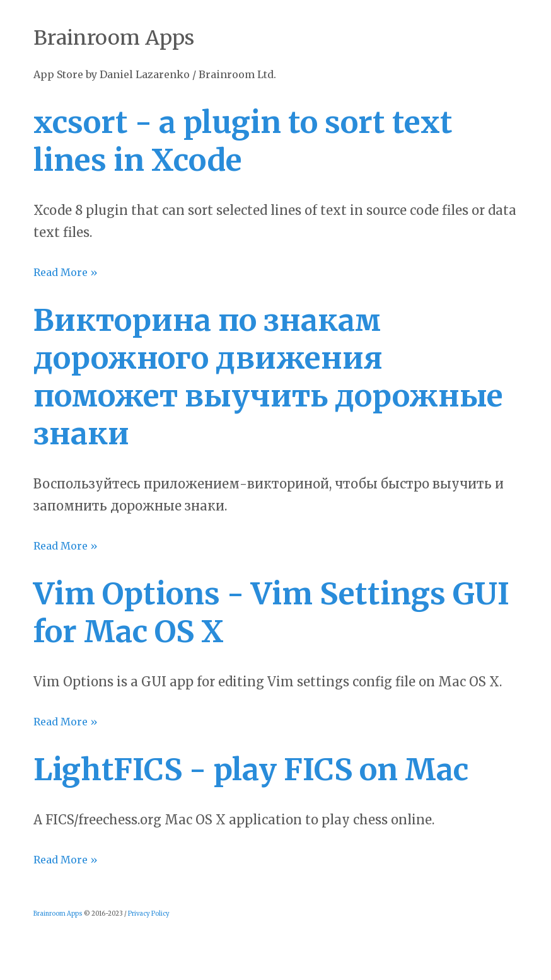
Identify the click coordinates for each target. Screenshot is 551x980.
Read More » (66, 272)
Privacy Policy (149, 914)
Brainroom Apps (58, 914)
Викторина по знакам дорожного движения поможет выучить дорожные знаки (268, 377)
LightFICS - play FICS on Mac (251, 770)
